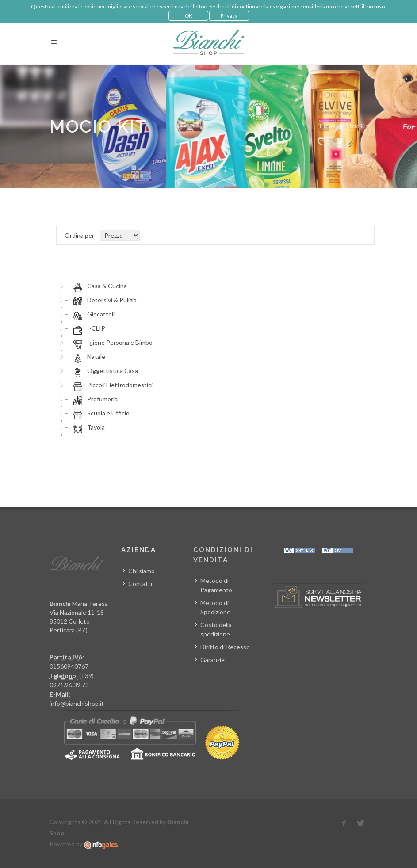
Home (327, 126)
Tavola (88, 427)
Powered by (84, 844)
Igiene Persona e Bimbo (112, 343)
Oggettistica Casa (104, 371)
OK (188, 16)
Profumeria (94, 399)
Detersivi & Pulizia (104, 300)
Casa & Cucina (99, 286)
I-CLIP (88, 328)
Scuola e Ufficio (100, 413)
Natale (88, 357)
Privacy (229, 16)
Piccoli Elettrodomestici (112, 385)
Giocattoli (93, 314)
